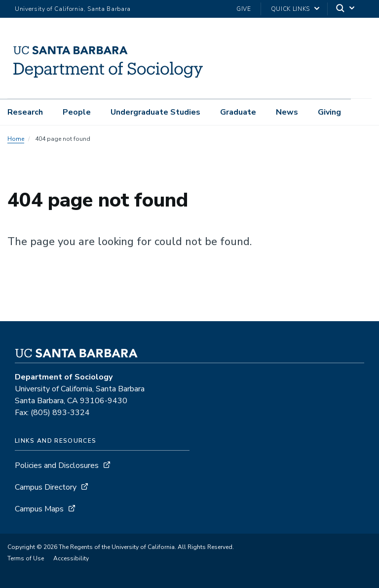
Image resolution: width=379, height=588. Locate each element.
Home (16, 139)
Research (25, 112)
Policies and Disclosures (57, 465)
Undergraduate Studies (155, 112)
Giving (329, 112)
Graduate (238, 112)
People (77, 112)
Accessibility (71, 558)
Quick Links (290, 9)
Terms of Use (26, 558)
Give (244, 9)
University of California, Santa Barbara (73, 9)
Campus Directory (46, 487)
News (287, 112)
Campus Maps (39, 509)
